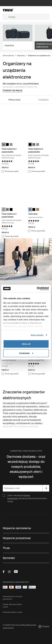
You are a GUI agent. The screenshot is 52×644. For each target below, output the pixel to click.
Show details (37, 335)
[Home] (10, 10)
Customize (26, 353)
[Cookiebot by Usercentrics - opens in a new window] (37, 289)
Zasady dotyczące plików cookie (12, 606)
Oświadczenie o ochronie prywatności (12, 598)
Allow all (26, 344)
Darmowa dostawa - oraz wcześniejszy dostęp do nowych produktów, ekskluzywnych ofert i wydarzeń (26, 467)
